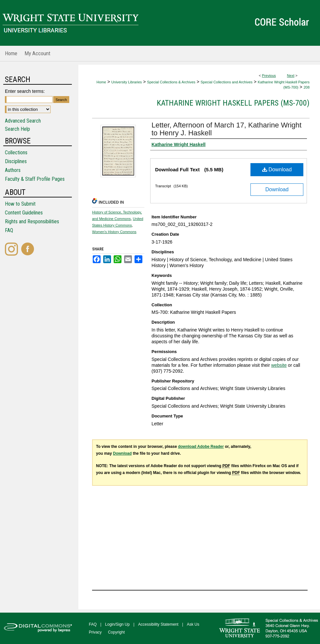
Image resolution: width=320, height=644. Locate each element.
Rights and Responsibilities (32, 221)
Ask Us (193, 624)
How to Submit (20, 204)
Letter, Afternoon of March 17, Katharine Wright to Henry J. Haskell (226, 129)
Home (101, 82)
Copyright (116, 632)
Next (291, 76)
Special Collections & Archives (171, 82)
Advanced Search (23, 121)
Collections (16, 153)
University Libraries (127, 82)
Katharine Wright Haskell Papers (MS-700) (233, 103)
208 (307, 87)
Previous (269, 76)
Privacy (95, 632)
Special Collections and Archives (226, 82)
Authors (13, 170)
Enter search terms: (25, 91)
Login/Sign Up (117, 624)
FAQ (9, 230)
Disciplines (16, 161)
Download (277, 169)
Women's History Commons (114, 232)
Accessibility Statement (158, 624)
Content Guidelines (24, 213)
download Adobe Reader (201, 447)
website (279, 365)
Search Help (17, 129)
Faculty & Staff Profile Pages (35, 179)
